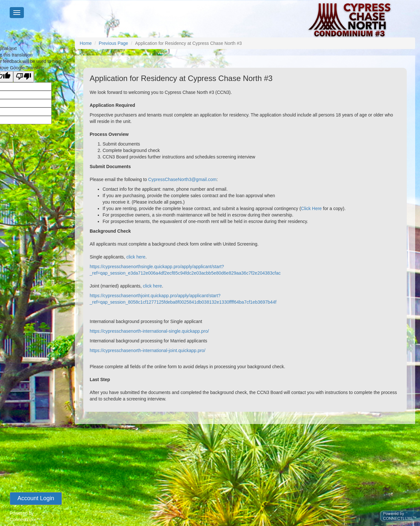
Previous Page (113, 43)
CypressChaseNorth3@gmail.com (182, 179)
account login (36, 498)
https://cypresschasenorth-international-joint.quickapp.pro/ (148, 350)
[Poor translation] (24, 77)
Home (86, 43)
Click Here (311, 208)
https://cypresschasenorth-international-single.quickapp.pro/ (149, 331)
